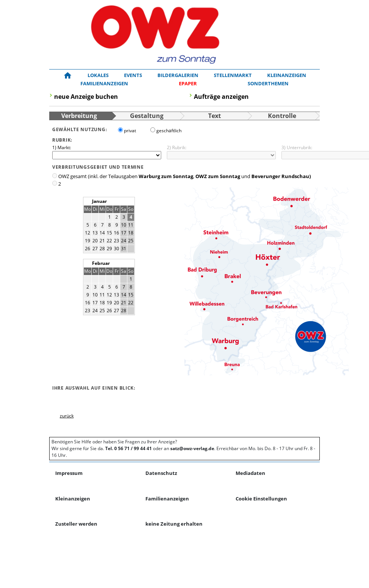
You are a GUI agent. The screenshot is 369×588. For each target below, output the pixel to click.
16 (116, 233)
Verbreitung (79, 116)
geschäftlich (169, 131)
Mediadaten (250, 473)
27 (95, 249)
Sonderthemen (268, 83)
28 (102, 249)
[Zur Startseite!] (68, 76)
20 (95, 241)
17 (124, 233)
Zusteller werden (76, 524)
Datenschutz (161, 473)
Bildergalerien (178, 75)
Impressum (69, 473)
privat (130, 131)
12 (88, 233)
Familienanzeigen (104, 83)
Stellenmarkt (233, 75)
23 (116, 241)
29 (109, 249)
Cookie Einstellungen (261, 499)
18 (131, 233)
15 (109, 233)
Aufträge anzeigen (221, 97)
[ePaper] (188, 84)
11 (131, 225)
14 (102, 233)
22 (109, 241)
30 (116, 249)
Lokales (98, 75)
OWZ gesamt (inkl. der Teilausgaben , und (184, 176)
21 (102, 241)
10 (124, 225)
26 (88, 249)
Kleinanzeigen (287, 75)
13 (95, 233)
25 (131, 241)
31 (124, 249)
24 (124, 241)
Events (133, 75)
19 (88, 241)
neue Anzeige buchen (86, 97)
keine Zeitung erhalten (174, 524)
